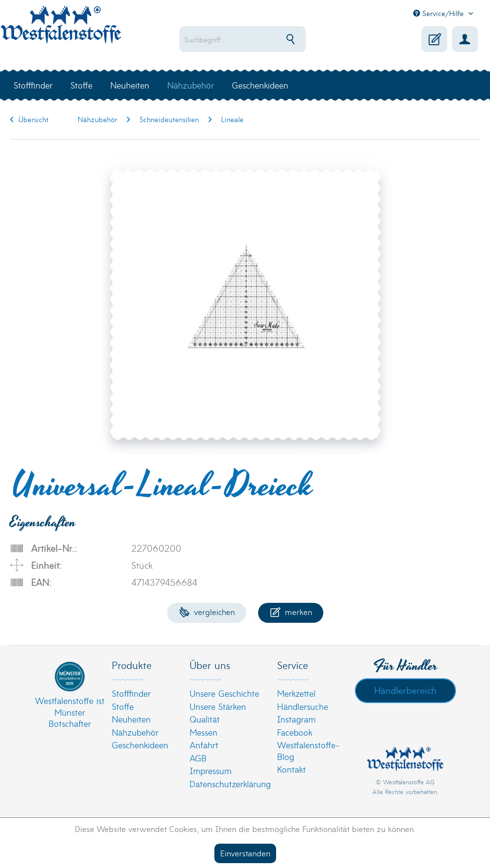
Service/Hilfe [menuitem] (440, 13)
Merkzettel (296, 693)
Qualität (205, 719)
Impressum (210, 770)
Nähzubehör (135, 732)
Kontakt (291, 769)
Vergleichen (207, 611)
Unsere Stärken (218, 706)
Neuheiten (131, 719)
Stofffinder (131, 693)
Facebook (295, 732)
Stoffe (123, 706)
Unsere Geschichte (224, 693)
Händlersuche (303, 706)
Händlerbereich (405, 690)
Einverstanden (245, 853)
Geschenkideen (140, 745)
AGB (198, 758)
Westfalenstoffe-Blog (308, 750)
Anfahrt (204, 745)
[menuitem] (258, 39)
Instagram (296, 719)
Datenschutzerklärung (230, 784)
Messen (203, 732)
